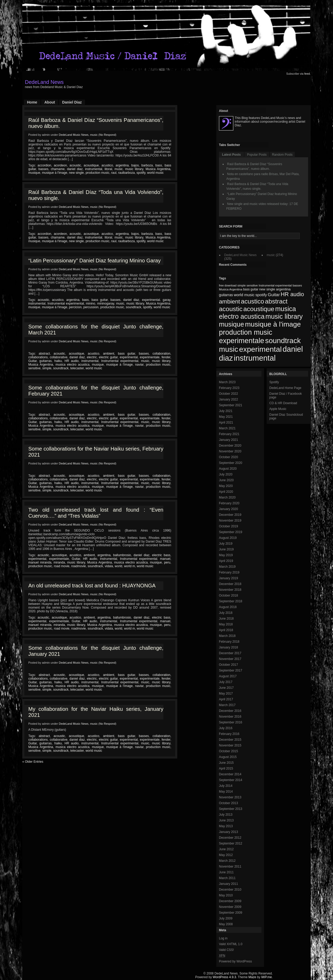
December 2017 (230, 653)
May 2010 (226, 895)
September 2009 (231, 913)
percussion (91, 307)
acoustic (75, 165)
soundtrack (134, 307)
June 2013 (226, 820)
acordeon (60, 165)
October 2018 (229, 595)
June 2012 (226, 849)
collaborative (59, 357)
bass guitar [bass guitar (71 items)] (251, 289)
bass (159, 165)
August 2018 (228, 607)
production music (97, 173)
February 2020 (229, 503)
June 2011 (226, 872)
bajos (135, 165)
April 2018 (226, 630)
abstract (44, 354)
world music (155, 173)
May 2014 (226, 792)
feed (307, 74)
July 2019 (226, 544)
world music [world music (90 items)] (244, 295)
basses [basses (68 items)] (297, 285)
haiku (58, 361)
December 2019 (230, 515)
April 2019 (226, 561)
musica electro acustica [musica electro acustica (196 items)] (257, 313)
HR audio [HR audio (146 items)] (292, 294)
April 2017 (226, 699)
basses (43, 169)
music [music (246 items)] (229, 349)
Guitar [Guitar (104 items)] (274, 295)
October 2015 (229, 751)
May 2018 (226, 624)
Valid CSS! (226, 950)
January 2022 (229, 399)
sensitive (34, 368)
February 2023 (229, 388)
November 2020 (230, 451)
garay (167, 300)
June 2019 (226, 549)
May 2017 (226, 694)
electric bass (161, 555)
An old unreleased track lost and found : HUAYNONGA (92, 586)
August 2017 (228, 676)
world (119, 566)
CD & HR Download (283, 403)
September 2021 (231, 405)
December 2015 (230, 740)
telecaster (77, 368)
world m (130, 566)
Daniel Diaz (72, 102)
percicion (75, 307)
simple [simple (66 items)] (241, 285)
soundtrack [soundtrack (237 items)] (283, 341)
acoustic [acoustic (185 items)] (231, 309)
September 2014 (231, 780)
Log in (223, 938)
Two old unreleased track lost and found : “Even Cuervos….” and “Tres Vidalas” (96, 513)
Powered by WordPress (235, 961)
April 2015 (226, 768)
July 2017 (226, 682)
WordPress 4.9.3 (224, 977)
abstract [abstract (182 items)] (276, 301)
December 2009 (230, 901)
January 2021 (229, 440)
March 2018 (227, 636)
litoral (108, 169)
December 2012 (230, 838)
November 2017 (230, 659)
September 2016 (231, 722)
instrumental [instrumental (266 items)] (255, 358)
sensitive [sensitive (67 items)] (252, 285)
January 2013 (229, 832)
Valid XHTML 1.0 (231, 944)
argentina (122, 165)
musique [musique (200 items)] (232, 324)
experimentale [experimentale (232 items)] (242, 341)
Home (32, 102)
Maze (252, 977)
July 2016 (226, 728)
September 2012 (231, 843)
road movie (61, 566)
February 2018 (229, 642)
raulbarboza (127, 173)
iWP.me (266, 977)
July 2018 (226, 613)
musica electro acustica (73, 365)
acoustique (91, 165)
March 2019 (227, 567)
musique (34, 173)
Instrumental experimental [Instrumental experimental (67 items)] (275, 285)
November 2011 (230, 867)
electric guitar (108, 357)
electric (92, 357)
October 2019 (229, 526)
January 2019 (229, 578)
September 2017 (231, 670)
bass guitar (100, 300)
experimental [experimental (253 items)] (261, 349)
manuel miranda (40, 562)
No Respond (107, 135)
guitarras (45, 361)
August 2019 (228, 538)
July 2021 (226, 411)
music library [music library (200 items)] (284, 316)
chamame (58, 169)
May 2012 (226, 855)
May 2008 (226, 924)
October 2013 (229, 803)
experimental (151, 300)
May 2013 (226, 826)
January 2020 (229, 509)
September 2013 (231, 809)
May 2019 (226, 555)
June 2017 (226, 688)
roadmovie (78, 566)
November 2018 (230, 590)
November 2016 (230, 717)
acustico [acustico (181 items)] (253, 301)
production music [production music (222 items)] (246, 332)
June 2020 (226, 480)
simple (47, 368)
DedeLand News (44, 82)
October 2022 (229, 394)
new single (76, 173)
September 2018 (231, 601)
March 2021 (227, 428)
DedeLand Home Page (285, 388)
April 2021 (226, 423)
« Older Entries (33, 762)
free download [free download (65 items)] (228, 285)
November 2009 (230, 907)
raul (114, 173)
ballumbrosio (122, 555)
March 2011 (227, 878)
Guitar (33, 361)
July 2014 (226, 786)
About (50, 102)
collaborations (38, 357)
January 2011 (229, 884)
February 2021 (229, 434)
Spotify (274, 382)
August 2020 (228, 469)
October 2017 (229, 665)
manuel (165, 559)
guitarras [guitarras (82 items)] (226, 295)
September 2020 (231, 463)
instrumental (93, 169)
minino (91, 304)
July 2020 (226, 474)
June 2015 (226, 763)
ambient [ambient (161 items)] (229, 302)
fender (166, 357)
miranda (59, 562)
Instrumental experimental (66, 304)
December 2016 (230, 711)
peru (167, 562)
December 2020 (230, 446)
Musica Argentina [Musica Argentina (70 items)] (231, 289)
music (94, 135)
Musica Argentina (158, 169)
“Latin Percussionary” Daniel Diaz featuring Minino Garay (95, 261)
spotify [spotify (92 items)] (261, 295)
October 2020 (229, 457)
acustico (107, 165)
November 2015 (230, 745)
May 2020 (226, 486)
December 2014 (230, 774)
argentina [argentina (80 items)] (283, 289)
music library (134, 169)
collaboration (162, 354)
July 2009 (226, 918)
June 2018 (226, 619)
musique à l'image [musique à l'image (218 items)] (273, 324)
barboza (147, 165)
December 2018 (230, 584)
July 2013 (226, 815)
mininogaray (106, 304)
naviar (139, 365)
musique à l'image (55, 173)
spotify (141, 173)
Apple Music (278, 409)
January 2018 (229, 647)
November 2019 (230, 521)
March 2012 (227, 861)
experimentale (150, 357)
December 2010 (230, 890)
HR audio (72, 361)
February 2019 (229, 572)
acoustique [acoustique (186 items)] (259, 309)
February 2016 (229, 734)
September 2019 (231, 532)
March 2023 (227, 382)
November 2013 (230, 797)
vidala (109, 566)
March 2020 (227, 497)
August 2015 (228, 757)
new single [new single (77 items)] (267, 289)
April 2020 (226, 492)
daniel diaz (75, 169)
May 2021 (226, 417)
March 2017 (227, 705)
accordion (44, 165)
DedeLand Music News (74, 135)
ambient (109, 354)
